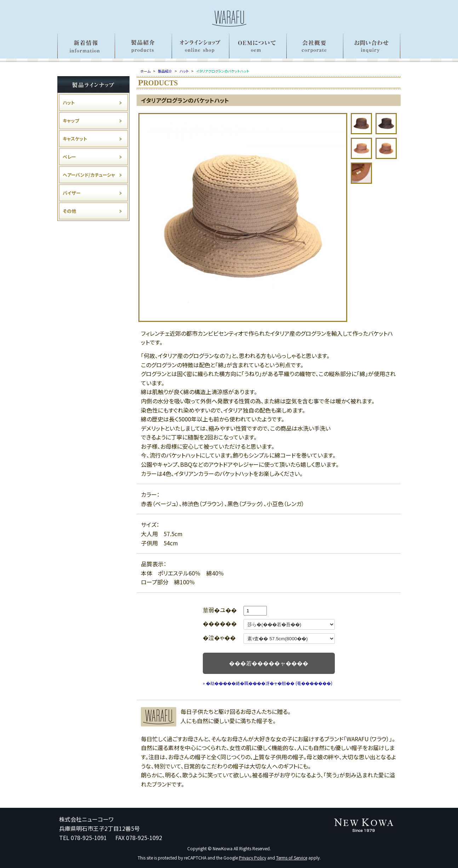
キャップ (71, 121)
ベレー (69, 157)
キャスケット (75, 139)
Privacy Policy (253, 858)
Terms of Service (292, 858)
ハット (69, 103)
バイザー (72, 193)
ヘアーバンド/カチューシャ (89, 175)
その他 (69, 211)
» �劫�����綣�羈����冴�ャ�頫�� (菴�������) (268, 683)
